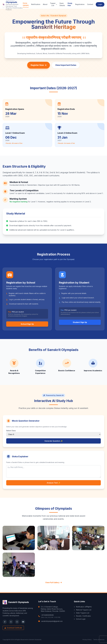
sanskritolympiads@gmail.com (52, 621)
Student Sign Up (80, 322)
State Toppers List (82, 613)
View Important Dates (66, 65)
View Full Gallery (54, 582)
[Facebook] (5, 622)
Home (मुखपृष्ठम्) (26, 4)
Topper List (53, 4)
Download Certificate (13, 628)
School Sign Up (27, 324)
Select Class (11, 431)
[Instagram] (17, 622)
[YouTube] (23, 622)
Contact (90, 4)
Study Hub (70, 4)
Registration (80, 4)
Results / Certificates (82, 616)
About (45, 4)
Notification (36, 4)
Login (100, 4)
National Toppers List (83, 610)
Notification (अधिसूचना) (83, 607)
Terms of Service (99, 640)
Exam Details (62, 4)
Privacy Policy (87, 640)
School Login (80, 619)
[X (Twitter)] (11, 622)
